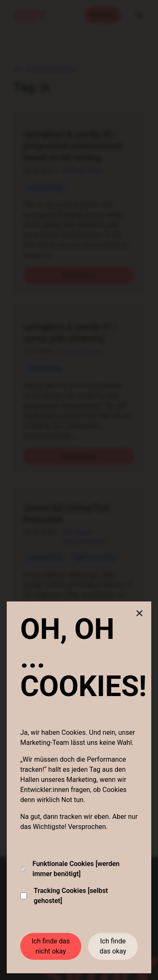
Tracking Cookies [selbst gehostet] (64, 896)
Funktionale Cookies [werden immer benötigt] (70, 869)
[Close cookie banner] (139, 613)
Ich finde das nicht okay (51, 946)
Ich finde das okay (113, 946)
